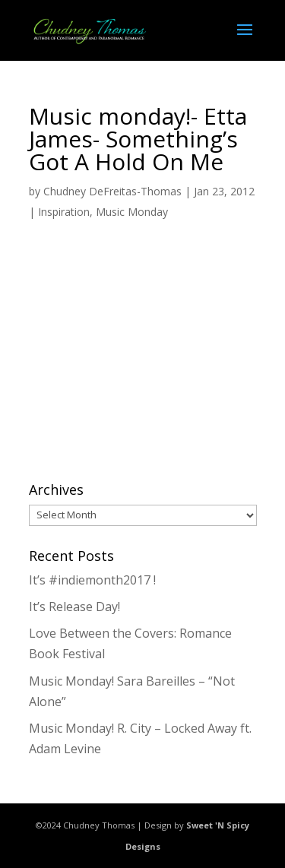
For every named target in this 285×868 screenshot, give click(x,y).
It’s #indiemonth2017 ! (92, 580)
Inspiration (64, 212)
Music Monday (132, 212)
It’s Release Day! (74, 607)
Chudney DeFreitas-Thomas (112, 191)
